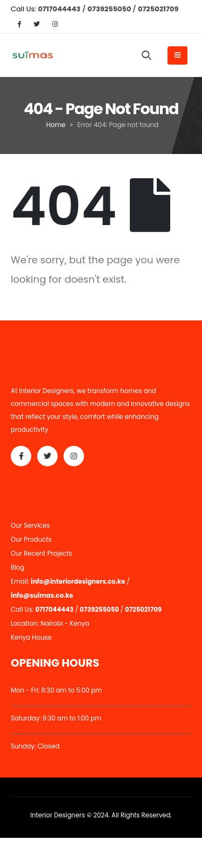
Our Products (31, 540)
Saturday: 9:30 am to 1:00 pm (56, 718)
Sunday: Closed (35, 746)
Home (56, 125)
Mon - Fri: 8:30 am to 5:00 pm (56, 690)
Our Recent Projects (41, 554)
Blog (18, 568)
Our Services (30, 526)
